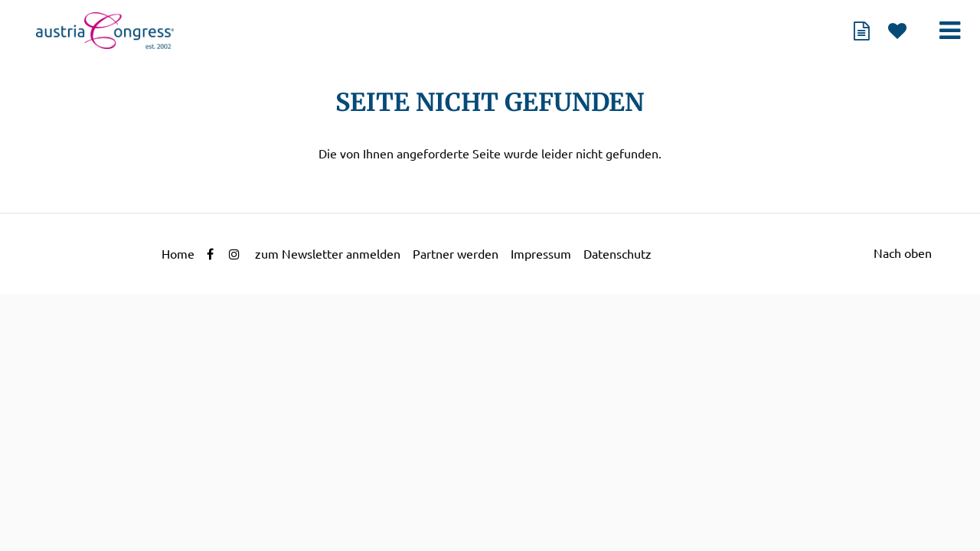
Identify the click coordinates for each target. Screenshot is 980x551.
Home (178, 254)
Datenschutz (617, 254)
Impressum (541, 254)
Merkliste (897, 31)
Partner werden (456, 254)
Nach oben (903, 253)
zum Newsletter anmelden (328, 254)
